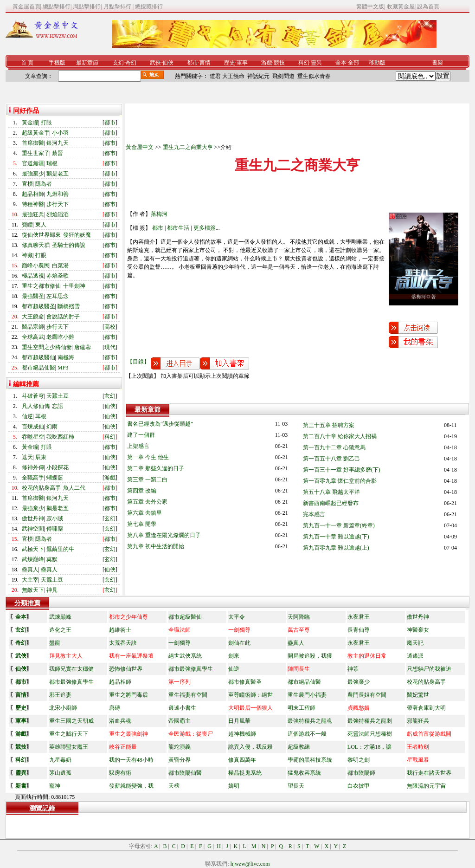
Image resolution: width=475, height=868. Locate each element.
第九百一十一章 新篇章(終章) (339, 525)
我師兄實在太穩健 (71, 669)
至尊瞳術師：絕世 (250, 695)
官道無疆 (33, 163)
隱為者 (44, 184)
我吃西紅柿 (60, 437)
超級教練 (299, 747)
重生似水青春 (314, 76)
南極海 (66, 357)
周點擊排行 (87, 6)
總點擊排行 (57, 6)
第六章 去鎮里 (144, 513)
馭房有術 (120, 773)
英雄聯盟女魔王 (69, 747)
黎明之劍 (359, 760)
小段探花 (58, 467)
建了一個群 (141, 435)
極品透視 (33, 276)
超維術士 (120, 630)
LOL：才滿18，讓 (369, 747)
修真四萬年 (242, 760)
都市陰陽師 (361, 773)
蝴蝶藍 (55, 478)
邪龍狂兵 (418, 721)
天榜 (174, 786)
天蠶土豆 (58, 396)
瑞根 (52, 163)
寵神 (55, 786)
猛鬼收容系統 (304, 773)
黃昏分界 (180, 760)
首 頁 (27, 63)
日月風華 (239, 721)
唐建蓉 (83, 347)
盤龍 (55, 643)
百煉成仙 (33, 427)
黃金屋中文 (140, 147)
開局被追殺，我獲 (310, 656)
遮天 (27, 457)
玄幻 (118, 63)
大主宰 (30, 580)
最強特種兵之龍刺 (370, 721)
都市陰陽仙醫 (185, 773)
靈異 (316, 63)
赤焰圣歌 (58, 276)
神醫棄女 (418, 630)
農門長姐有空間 (367, 695)
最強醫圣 (33, 296)
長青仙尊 (359, 630)
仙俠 (168, 63)
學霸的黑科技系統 (310, 760)
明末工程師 (302, 708)
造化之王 (60, 630)
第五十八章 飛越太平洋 (331, 492)
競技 (279, 63)
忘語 (58, 406)
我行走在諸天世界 (429, 773)
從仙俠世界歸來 (41, 235)
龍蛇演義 (180, 747)
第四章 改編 (142, 491)
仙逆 (27, 416)
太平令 (237, 617)
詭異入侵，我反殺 (250, 747)
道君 (215, 76)
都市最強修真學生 (191, 669)
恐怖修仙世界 (126, 669)
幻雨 (52, 427)
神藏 (27, 255)
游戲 (267, 63)
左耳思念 (58, 296)
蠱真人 (30, 570)
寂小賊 (55, 518)
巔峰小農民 (36, 266)
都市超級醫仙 (39, 357)
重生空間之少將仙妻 (47, 347)
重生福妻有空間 (188, 695)
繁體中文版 (370, 6)
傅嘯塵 (55, 529)
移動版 (377, 63)
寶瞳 (27, 225)
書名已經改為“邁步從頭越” (160, 424)
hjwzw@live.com (250, 864)
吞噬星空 (33, 437)
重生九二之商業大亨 (188, 147)
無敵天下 (33, 590)
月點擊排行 (118, 6)
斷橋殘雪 (69, 306)
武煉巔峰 (33, 559)
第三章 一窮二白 (147, 479)
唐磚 (115, 708)
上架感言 (138, 446)
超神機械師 (242, 734)
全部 (353, 63)
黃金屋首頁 (26, 6)
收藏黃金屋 (401, 6)
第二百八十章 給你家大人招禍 (340, 436)
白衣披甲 (359, 786)
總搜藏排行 (149, 6)
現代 (110, 347)
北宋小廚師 (63, 708)
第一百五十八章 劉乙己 (331, 459)
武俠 (155, 63)
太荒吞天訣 (123, 643)
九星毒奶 (60, 760)
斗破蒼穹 (33, 396)
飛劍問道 (283, 76)
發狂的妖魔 (77, 235)
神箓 (353, 669)
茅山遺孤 (60, 773)
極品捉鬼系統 (245, 773)
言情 (205, 63)
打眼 (46, 123)
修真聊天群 (36, 245)
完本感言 (314, 514)
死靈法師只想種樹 (370, 734)
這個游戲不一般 (307, 734)
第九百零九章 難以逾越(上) (336, 548)
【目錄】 (138, 362)
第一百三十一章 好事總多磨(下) (342, 470)
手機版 (57, 63)
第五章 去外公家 (147, 502)
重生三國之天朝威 (71, 721)
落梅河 (159, 214)
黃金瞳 (30, 123)
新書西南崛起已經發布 (331, 503)
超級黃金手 (36, 133)
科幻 (304, 63)
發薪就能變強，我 (131, 786)
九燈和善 (58, 194)
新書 (21, 786)
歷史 (230, 63)
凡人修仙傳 (36, 406)
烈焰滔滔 (58, 214)
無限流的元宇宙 (426, 786)
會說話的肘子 (63, 317)
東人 (41, 225)
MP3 (63, 368)
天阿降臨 (299, 617)
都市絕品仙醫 (39, 368)
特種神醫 (33, 204)
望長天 (296, 786)
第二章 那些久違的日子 (156, 468)
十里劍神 (74, 286)
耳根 (41, 416)
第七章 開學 (142, 524)
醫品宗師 (33, 327)
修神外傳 (33, 467)
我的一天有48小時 (131, 760)
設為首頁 (428, 6)
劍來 (234, 656)
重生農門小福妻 (307, 695)
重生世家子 (36, 153)
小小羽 (60, 133)
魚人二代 (74, 488)
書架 (437, 63)
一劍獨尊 (180, 643)
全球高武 (33, 337)
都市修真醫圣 (245, 682)
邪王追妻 (60, 695)
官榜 (27, 184)
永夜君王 (359, 617)
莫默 (52, 559)
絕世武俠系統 (185, 656)
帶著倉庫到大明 (426, 708)
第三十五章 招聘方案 (329, 425)
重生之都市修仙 (41, 286)
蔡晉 (58, 153)
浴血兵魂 (120, 721)
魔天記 (415, 643)
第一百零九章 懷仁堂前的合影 (340, 481)
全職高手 (33, 478)
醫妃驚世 (418, 695)
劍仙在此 (239, 643)
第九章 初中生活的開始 (156, 546)
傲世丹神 (33, 518)
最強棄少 (33, 174)
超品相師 (33, 194)
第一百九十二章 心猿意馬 (334, 447)
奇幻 (131, 63)
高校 (110, 327)
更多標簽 (205, 228)
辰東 (41, 457)
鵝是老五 (58, 174)
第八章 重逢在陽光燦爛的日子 (164, 535)
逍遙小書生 (182, 708)
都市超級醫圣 (39, 306)
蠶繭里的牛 (60, 549)
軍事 (242, 63)
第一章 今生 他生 (148, 457)
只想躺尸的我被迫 (429, 669)
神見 (52, 590)
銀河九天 (58, 143)
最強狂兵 (33, 214)
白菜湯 (60, 266)
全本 (341, 63)
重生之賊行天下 (69, 734)
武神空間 (33, 529)
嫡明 (234, 786)
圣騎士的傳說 (69, 245)
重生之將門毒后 (128, 695)
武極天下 (33, 549)
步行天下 (58, 204)
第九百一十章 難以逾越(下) (336, 537)
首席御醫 (33, 143)
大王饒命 (233, 76)
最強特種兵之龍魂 (310, 721)
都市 (193, 63)
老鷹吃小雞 (60, 337)
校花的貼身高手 (41, 488)
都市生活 (178, 228)
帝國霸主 (180, 721)
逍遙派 (415, 656)
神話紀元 (258, 76)
